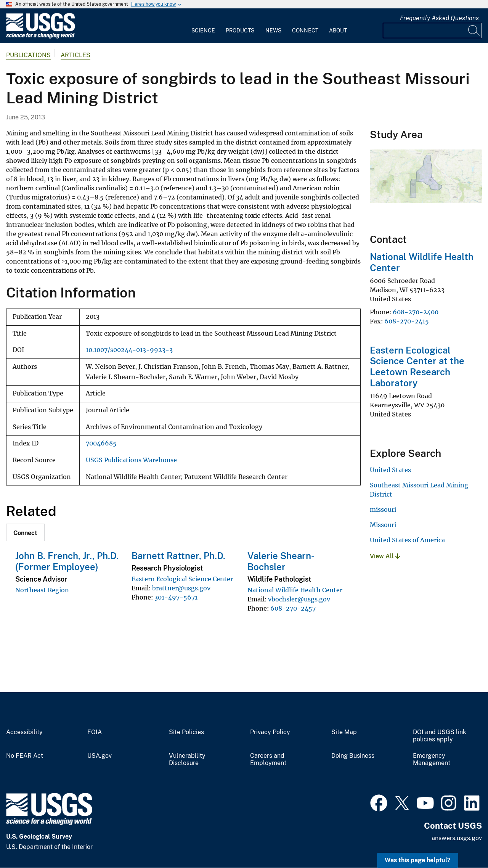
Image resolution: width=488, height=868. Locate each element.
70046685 (101, 443)
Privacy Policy (270, 732)
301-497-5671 (176, 597)
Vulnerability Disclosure (187, 759)
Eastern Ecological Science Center (182, 579)
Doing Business (353, 756)
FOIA (95, 732)
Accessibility (24, 732)
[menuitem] (203, 26)
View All (385, 556)
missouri (383, 510)
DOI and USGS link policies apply (440, 736)
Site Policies (186, 732)
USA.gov (100, 756)
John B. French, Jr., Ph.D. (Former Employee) (67, 561)
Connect (305, 31)
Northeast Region (42, 590)
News (273, 31)
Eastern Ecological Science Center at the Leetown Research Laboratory (417, 366)
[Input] (432, 31)
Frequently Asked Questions (439, 18)
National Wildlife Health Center (295, 590)
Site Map (344, 732)
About (338, 31)
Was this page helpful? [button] (418, 860)
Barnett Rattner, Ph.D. (178, 556)
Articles (75, 55)
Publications (28, 55)
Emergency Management (432, 759)
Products (240, 31)
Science (203, 31)
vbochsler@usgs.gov (299, 599)
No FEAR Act (25, 756)
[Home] (40, 37)
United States (390, 470)
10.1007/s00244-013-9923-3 (129, 350)
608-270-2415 (407, 321)
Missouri (383, 525)
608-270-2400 (416, 312)
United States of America (407, 540)
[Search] (474, 31)
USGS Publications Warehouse (131, 460)
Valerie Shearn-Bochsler (281, 561)
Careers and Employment (268, 759)
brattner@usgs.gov (181, 588)
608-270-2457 (293, 608)
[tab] (25, 532)
